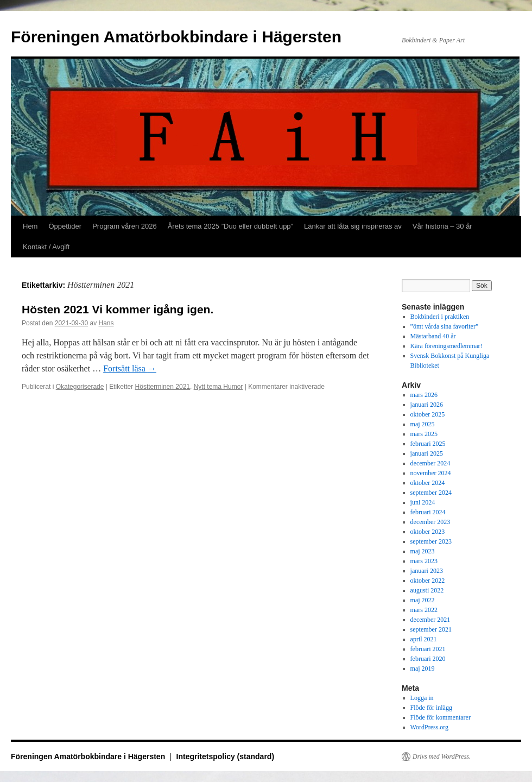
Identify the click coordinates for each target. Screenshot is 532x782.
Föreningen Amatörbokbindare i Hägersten (176, 37)
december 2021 (430, 620)
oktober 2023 (428, 532)
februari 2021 (428, 649)
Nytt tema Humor (218, 387)
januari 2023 (427, 571)
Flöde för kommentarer (441, 717)
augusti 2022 (427, 590)
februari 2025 (428, 444)
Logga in (422, 698)
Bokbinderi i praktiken (440, 317)
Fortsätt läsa (130, 368)
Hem (30, 226)
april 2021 (424, 639)
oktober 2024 (428, 483)
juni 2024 (423, 502)
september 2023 (431, 541)
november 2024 (431, 473)
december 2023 (430, 522)
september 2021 (431, 629)
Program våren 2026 (125, 226)
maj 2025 (423, 424)
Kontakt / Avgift (46, 247)
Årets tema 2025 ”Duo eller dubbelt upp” (230, 226)
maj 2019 (423, 669)
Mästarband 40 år (433, 336)
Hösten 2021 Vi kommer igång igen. (118, 309)
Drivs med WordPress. (442, 756)
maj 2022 (423, 600)
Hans (106, 323)
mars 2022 (424, 610)
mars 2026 (424, 395)
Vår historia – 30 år (442, 226)
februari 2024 (428, 512)
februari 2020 (428, 659)
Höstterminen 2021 (163, 387)
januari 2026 (427, 405)
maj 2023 (423, 551)
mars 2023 (424, 561)
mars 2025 (424, 434)
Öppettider (65, 226)
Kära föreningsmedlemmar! (446, 346)
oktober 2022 (428, 581)
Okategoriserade (80, 387)
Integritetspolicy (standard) (225, 756)
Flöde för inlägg (431, 708)
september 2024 (431, 493)
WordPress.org (429, 727)
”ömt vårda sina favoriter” (445, 326)
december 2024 (430, 463)
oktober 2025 (428, 414)
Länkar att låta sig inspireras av (353, 226)
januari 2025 (427, 453)
